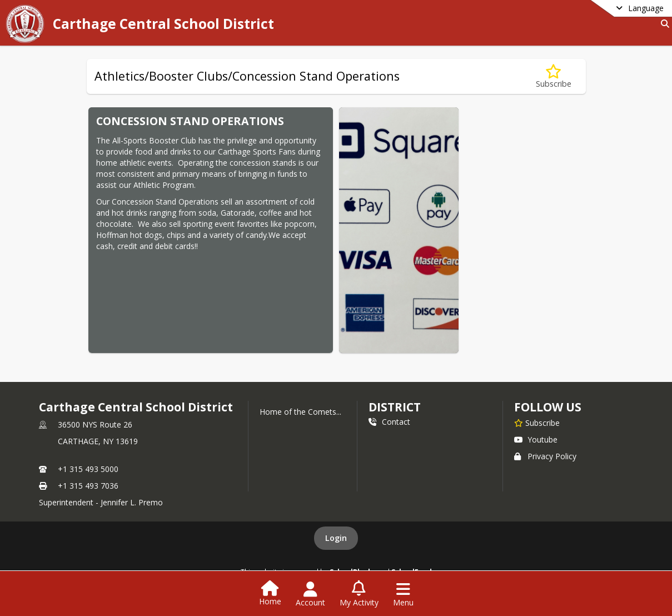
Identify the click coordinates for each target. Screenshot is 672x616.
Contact (389, 422)
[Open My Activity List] (359, 594)
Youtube (536, 439)
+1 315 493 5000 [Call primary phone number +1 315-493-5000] (88, 469)
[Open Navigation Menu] (403, 594)
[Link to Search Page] (663, 24)
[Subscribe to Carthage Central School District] (537, 423)
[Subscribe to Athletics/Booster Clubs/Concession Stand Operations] (554, 76)
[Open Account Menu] (310, 594)
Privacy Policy (545, 456)
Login (336, 538)
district (395, 407)
